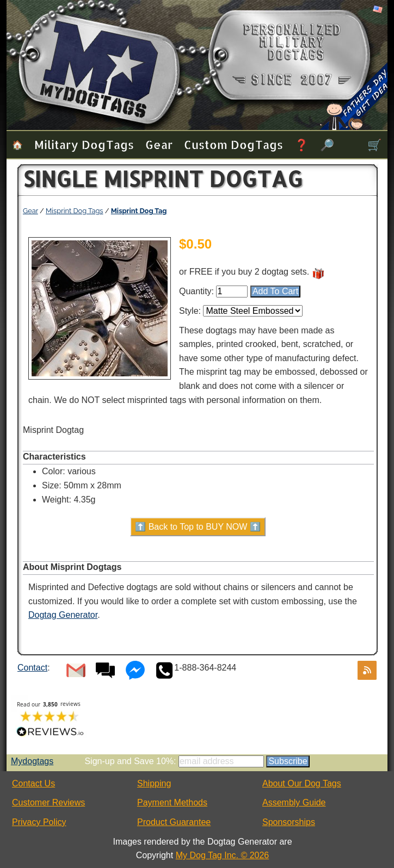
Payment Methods (172, 802)
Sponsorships (289, 822)
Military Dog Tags (84, 144)
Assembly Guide (294, 802)
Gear (159, 144)
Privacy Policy (39, 822)
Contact (32, 668)
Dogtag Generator (63, 615)
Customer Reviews (48, 802)
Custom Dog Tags (233, 144)
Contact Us (33, 783)
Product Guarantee (174, 822)
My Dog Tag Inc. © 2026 (223, 855)
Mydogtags (32, 761)
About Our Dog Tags (302, 783)
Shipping (154, 783)
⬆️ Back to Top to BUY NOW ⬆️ (198, 527)
